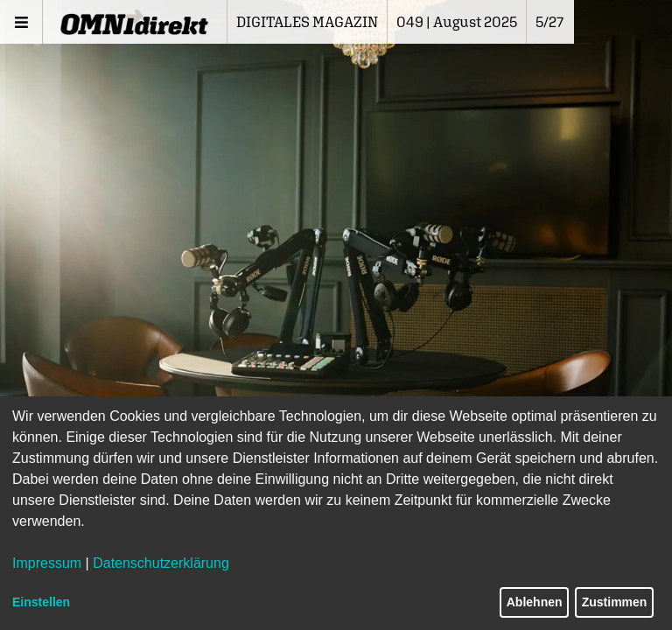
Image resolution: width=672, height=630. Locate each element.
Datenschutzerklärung (161, 563)
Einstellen (41, 602)
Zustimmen (615, 602)
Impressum (47, 563)
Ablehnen (535, 602)
